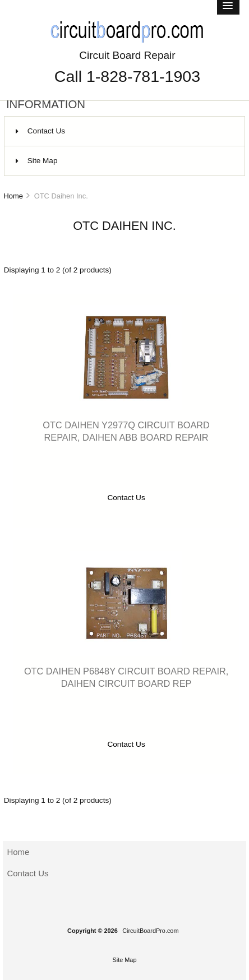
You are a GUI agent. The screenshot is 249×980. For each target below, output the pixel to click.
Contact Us (40, 131)
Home (13, 196)
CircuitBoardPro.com (150, 931)
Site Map (37, 161)
